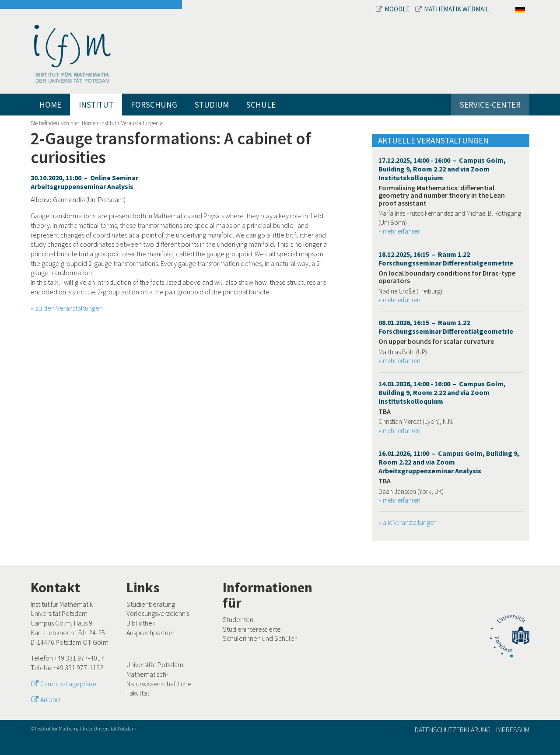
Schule (261, 105)
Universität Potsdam (155, 664)
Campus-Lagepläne (68, 684)
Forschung (154, 105)
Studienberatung (151, 604)
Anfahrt (50, 699)
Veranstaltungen (140, 123)
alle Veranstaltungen (410, 523)
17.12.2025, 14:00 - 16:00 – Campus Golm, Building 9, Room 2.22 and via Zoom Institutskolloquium (442, 169)
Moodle (393, 9)
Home (50, 105)
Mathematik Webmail (452, 9)
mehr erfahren (402, 231)
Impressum (513, 730)
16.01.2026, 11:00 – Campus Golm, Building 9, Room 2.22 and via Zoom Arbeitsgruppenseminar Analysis (449, 462)
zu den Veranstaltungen (69, 308)
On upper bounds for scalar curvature (436, 341)
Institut (96, 105)
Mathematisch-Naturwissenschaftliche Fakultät (159, 683)
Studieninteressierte (252, 629)
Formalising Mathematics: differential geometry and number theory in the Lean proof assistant (442, 195)
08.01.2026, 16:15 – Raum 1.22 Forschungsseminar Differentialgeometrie (446, 327)
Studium (212, 105)
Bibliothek (141, 623)
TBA (385, 411)
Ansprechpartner (150, 633)
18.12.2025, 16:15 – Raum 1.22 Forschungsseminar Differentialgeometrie (446, 259)
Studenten (238, 619)
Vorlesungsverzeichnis (158, 613)
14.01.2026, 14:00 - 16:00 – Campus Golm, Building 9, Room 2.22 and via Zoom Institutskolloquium (442, 392)
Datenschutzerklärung (453, 730)
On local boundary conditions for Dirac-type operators (447, 277)
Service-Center (490, 105)
